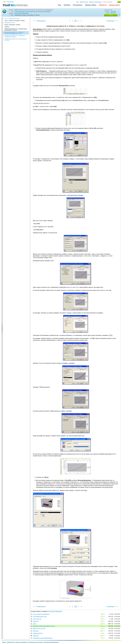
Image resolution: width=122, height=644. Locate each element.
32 (101, 616)
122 (101, 624)
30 (101, 621)
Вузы (60, 5)
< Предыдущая (41, 21)
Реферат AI (103, 5)
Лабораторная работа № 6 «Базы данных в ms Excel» (16, 40)
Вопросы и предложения (95, 2)
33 (101, 614)
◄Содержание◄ (2, 45)
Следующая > (111, 21)
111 (101, 636)
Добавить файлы (91, 5)
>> (117, 21)
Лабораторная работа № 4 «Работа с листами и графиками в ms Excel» (14, 33)
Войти (4, 2)
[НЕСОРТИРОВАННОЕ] (21, 13)
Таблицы (7, 27)
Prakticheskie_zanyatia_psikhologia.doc (43, 638)
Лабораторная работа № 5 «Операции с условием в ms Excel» (15, 36)
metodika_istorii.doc (38, 633)
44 (101, 633)
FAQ (77, 2)
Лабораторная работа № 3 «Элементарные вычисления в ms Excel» (16, 30)
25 (101, 628)
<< (34, 21)
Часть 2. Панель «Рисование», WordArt (15, 21)
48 (101, 626)
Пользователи (78, 5)
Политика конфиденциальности (51, 642)
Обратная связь (84, 2)
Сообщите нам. (49, 10)
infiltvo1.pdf (36, 621)
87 (101, 619)
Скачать (111, 15)
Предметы (67, 5)
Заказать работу (114, 5)
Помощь (4, 642)
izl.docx (35, 624)
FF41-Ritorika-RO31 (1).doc (40, 616)
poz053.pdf (36, 636)
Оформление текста (10, 23)
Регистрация (10, 2)
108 (101, 631)
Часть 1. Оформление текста (12, 19)
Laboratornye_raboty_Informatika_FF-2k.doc (44, 626)
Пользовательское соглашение (35, 642)
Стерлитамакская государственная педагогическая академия (33, 11)
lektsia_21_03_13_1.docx (39, 628)
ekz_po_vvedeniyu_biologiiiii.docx (41, 614)
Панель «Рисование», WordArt (12, 25)
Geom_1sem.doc (37, 619)
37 (101, 638)
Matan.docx (36, 631)
